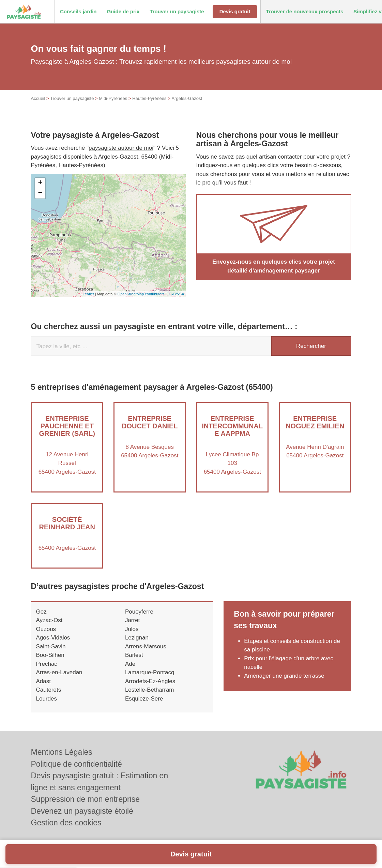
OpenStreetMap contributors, (142, 294)
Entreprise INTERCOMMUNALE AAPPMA (232, 426)
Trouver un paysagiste (72, 98)
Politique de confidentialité (77, 764)
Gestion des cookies (66, 823)
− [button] (40, 193)
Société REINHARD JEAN (67, 523)
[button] (78, 12)
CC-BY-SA (175, 294)
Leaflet (88, 294)
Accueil (38, 98)
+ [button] (40, 183)
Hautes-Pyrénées (149, 98)
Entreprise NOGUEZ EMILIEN (315, 422)
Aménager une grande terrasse (284, 676)
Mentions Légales (62, 752)
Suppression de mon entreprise (86, 799)
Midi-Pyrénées (113, 98)
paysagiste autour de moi (121, 148)
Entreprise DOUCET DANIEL (150, 422)
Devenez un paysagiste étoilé (82, 811)
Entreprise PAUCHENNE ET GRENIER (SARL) (67, 426)
